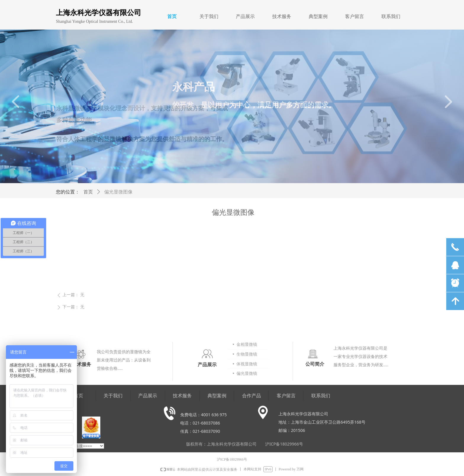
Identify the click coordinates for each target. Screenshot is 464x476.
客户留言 (355, 16)
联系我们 (391, 16)
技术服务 (282, 16)
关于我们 (209, 16)
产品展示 (245, 16)
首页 (172, 16)
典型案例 (318, 16)
